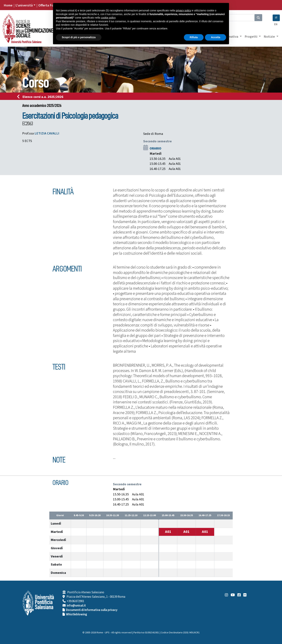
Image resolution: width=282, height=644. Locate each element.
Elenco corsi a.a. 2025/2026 (41, 97)
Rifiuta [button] (194, 37)
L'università (24, 5)
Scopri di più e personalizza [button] (79, 37)
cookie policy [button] (108, 18)
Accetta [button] (216, 37)
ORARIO (155, 148)
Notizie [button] (270, 37)
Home (8, 5)
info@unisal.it (76, 606)
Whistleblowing (77, 614)
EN (276, 24)
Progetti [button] (251, 37)
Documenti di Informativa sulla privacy (92, 610)
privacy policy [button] (184, 10)
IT (276, 18)
